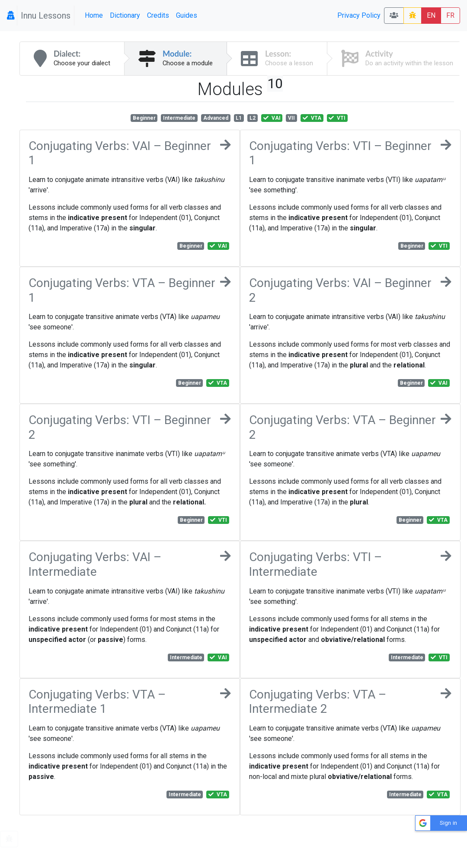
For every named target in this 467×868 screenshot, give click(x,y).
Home (94, 15)
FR (450, 15)
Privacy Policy (359, 15)
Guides (187, 15)
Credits (158, 15)
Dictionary (125, 15)
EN (431, 15)
